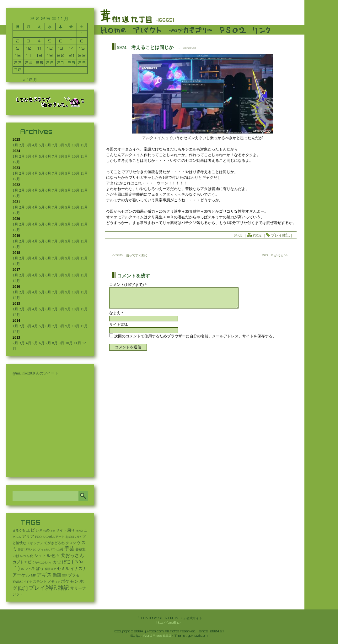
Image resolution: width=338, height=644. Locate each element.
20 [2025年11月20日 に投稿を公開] (61, 55)
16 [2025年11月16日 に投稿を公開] (18, 55)
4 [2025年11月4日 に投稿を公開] (39, 41)
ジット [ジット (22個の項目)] (18, 594)
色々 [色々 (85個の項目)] (56, 556)
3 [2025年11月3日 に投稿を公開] (29, 41)
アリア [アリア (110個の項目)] (28, 536)
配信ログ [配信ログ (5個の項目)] (51, 569)
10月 (76, 145)
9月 (68, 145)
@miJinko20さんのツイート (35, 373)
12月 (16, 162)
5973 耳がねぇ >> (275, 255)
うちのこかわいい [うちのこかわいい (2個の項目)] (42, 562)
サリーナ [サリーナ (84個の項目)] (78, 588)
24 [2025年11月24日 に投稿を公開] (29, 63)
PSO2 (257, 235)
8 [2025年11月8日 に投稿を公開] (82, 41)
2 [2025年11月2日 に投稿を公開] (18, 41)
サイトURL (119, 325)
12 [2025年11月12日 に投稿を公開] (50, 48)
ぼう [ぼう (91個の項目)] (40, 569)
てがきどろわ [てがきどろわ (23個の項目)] (54, 543)
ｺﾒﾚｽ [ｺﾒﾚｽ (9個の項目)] (78, 537)
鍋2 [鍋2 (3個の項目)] (23, 569)
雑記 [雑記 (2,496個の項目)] (63, 588)
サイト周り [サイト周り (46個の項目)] (65, 530)
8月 (62, 145)
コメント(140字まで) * (128, 285)
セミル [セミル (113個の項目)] (63, 568)
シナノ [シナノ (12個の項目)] (38, 543)
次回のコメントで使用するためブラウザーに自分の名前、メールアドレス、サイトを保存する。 (195, 336)
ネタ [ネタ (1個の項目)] (53, 531)
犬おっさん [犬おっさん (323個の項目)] (72, 555)
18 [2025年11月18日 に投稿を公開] (40, 55)
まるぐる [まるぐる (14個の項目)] (19, 530)
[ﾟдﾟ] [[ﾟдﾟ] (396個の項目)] (23, 588)
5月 (42, 145)
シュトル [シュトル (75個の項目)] (42, 556)
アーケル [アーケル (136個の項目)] (21, 575)
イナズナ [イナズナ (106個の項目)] (78, 568)
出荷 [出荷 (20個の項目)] (60, 549)
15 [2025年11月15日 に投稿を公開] (82, 48)
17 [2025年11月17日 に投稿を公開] (29, 55)
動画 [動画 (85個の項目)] (57, 575)
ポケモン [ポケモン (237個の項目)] (70, 581)
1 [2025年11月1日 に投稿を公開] (82, 34)
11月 (84, 145)
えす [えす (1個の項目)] (58, 582)
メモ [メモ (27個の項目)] (51, 581)
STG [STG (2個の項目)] (53, 550)
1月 (15, 145)
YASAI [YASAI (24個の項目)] (18, 581)
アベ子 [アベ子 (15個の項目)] (30, 569)
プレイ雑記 (280, 235)
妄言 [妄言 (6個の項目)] (21, 549)
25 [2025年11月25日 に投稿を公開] (40, 63)
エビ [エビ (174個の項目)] (30, 530)
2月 (22, 145)
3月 (29, 145)
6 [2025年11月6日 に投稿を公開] (61, 41)
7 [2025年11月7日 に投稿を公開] (72, 41)
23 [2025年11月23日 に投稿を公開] (18, 63)
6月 (48, 145)
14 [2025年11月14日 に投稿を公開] (72, 48)
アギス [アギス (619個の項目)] (44, 575)
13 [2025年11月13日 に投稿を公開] (61, 48)
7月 (55, 145)
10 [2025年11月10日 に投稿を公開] (29, 48)
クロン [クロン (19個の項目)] (71, 543)
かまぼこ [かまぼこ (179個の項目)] (62, 562)
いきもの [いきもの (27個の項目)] (43, 530)
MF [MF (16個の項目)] (33, 575)
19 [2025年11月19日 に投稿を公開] (50, 55)
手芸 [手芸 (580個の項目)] (69, 549)
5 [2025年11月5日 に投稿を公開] (50, 41)
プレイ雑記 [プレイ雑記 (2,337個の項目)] (43, 588)
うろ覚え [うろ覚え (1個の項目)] (46, 550)
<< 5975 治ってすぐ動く (130, 255)
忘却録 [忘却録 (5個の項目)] (70, 537)
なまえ (116, 313)
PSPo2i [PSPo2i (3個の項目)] (79, 531)
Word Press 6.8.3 (157, 636)
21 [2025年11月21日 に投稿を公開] (72, 55)
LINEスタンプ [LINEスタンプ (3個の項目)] (32, 550)
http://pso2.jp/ (169, 622)
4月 (35, 145)
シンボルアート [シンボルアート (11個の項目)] (54, 537)
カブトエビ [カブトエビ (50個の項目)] (22, 562)
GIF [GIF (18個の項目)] (64, 575)
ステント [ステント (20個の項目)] (40, 582)
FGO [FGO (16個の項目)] (38, 537)
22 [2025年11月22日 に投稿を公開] (82, 55)
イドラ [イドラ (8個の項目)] (28, 582)
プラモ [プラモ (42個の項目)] (74, 575)
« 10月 (30, 80)
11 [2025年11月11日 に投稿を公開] (40, 48)
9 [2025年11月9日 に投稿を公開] (18, 48)
